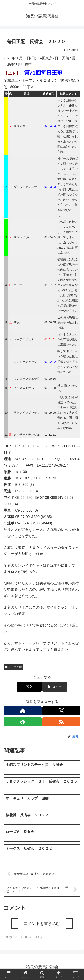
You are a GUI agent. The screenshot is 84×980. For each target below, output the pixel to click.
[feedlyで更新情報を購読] (23, 722)
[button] (55, 687)
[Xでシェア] (29, 687)
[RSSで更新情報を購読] (61, 722)
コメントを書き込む (42, 924)
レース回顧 (13, 667)
